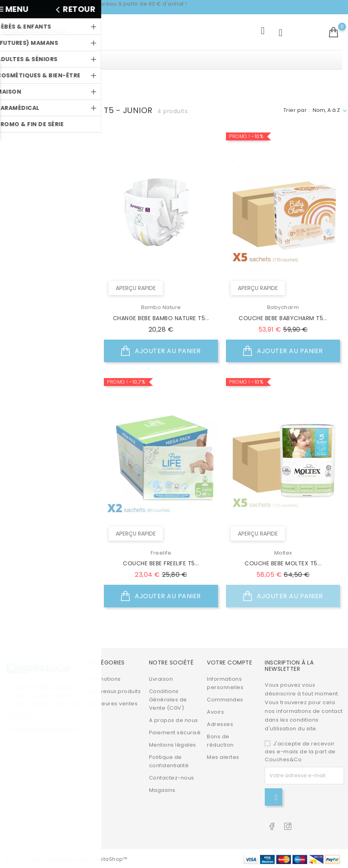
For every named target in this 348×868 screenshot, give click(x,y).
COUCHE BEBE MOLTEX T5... (283, 563)
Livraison (161, 678)
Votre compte (229, 662)
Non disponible (43, 247)
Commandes (225, 698)
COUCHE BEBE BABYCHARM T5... (283, 318)
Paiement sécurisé (175, 731)
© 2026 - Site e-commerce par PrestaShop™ (66, 858)
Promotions (105, 678)
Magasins (162, 789)
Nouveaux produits (115, 690)
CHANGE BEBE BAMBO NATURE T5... (161, 318)
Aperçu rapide (135, 289)
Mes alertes (223, 756)
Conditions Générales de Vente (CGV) (168, 698)
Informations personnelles (225, 682)
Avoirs (215, 711)
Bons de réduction (220, 739)
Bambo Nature (42, 160)
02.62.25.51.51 (28, 715)
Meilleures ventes (114, 702)
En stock (34, 234)
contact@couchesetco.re (45, 728)
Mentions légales (173, 744)
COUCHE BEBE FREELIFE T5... (161, 563)
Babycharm (38, 147)
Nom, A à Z (326, 110)
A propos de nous (174, 719)
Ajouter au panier (161, 351)
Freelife (33, 174)
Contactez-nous (172, 777)
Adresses (220, 723)
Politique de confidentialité (169, 760)
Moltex (31, 187)
